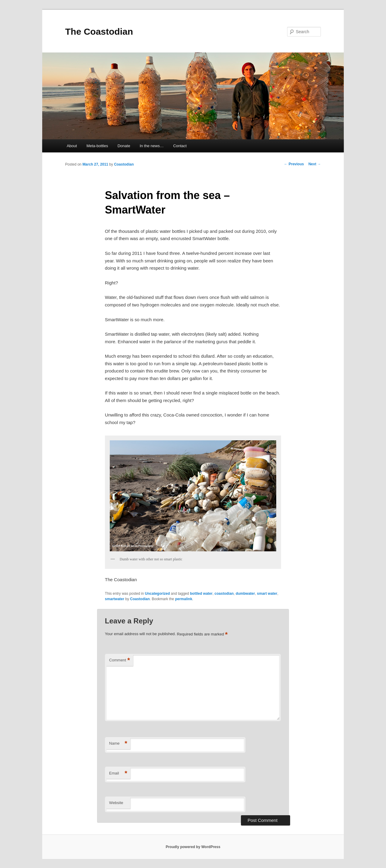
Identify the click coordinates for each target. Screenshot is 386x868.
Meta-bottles (97, 146)
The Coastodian (99, 32)
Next (315, 164)
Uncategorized (158, 594)
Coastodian (124, 164)
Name (118, 744)
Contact (180, 146)
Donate (124, 146)
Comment (120, 660)
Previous (294, 164)
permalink (184, 599)
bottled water (201, 594)
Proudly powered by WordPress (193, 847)
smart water (267, 594)
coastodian (224, 594)
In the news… (152, 146)
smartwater (115, 599)
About (72, 146)
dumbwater (245, 594)
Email (118, 773)
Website (116, 803)
